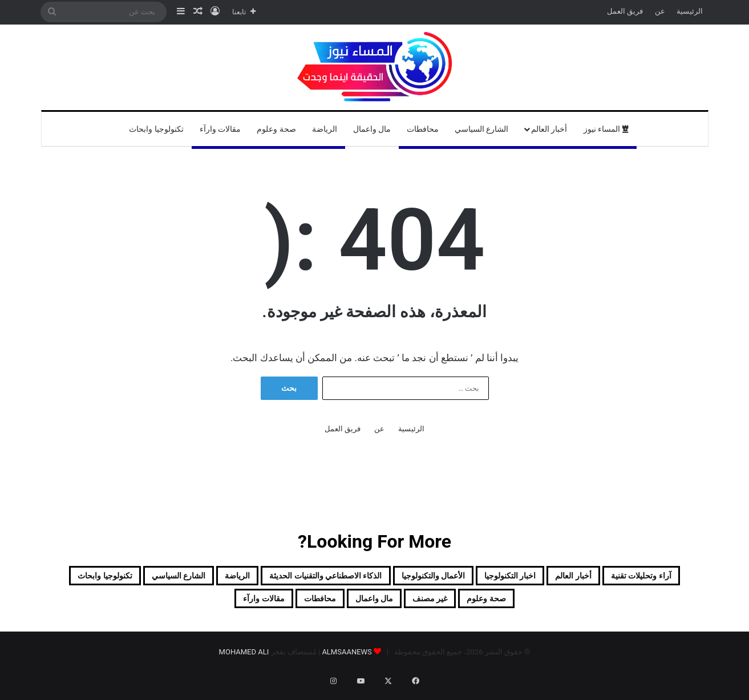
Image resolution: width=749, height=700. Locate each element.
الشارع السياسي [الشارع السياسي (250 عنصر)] (615, 605)
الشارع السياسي (481, 129)
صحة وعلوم (276, 129)
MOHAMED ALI (244, 661)
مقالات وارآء (220, 129)
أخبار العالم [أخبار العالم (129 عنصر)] (548, 578)
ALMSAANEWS (347, 661)
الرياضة (325, 129)
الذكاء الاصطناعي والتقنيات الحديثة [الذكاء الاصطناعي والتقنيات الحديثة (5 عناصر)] (205, 578)
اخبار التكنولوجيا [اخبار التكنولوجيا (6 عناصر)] (462, 578)
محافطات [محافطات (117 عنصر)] (199, 605)
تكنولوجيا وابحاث (156, 129)
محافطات (423, 129)
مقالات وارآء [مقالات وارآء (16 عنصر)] (124, 605)
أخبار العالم (549, 129)
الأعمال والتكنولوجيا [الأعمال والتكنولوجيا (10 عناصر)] (357, 578)
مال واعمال (372, 129)
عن (660, 11)
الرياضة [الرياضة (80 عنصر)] (82, 578)
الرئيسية (690, 11)
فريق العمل (625, 11)
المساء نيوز (606, 129)
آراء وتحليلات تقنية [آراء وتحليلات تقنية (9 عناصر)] (641, 578)
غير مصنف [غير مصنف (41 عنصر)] (348, 605)
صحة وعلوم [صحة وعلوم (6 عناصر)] (424, 605)
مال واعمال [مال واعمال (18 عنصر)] (273, 605)
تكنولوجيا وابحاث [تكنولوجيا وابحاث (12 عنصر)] (513, 605)
